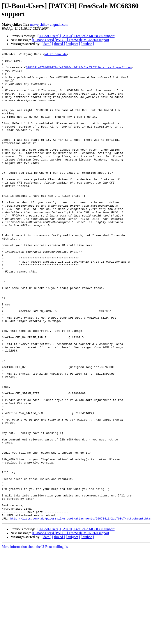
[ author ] (87, 44)
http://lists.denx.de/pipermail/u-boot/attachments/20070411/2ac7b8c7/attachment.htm (80, 612)
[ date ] (46, 44)
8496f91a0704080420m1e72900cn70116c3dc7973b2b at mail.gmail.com (79, 70)
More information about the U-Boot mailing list (35, 640)
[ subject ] (73, 44)
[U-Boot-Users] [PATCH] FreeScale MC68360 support (76, 36)
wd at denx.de (56, 55)
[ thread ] (59, 44)
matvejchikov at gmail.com (49, 24)
